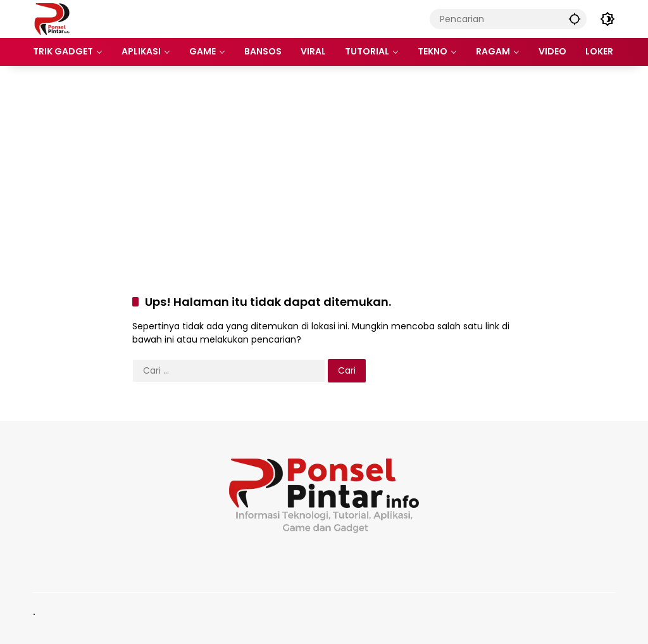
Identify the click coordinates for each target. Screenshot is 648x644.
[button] (575, 19)
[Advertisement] (324, 167)
